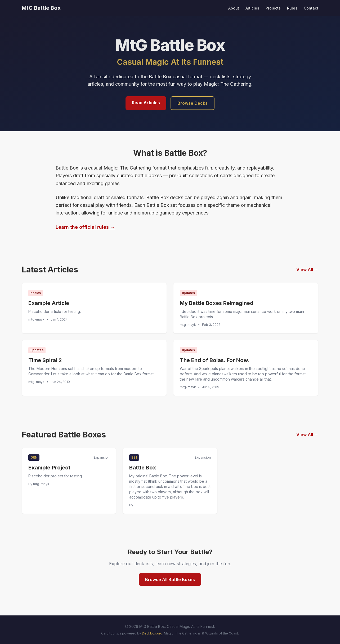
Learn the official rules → (85, 227)
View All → (307, 270)
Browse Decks (193, 103)
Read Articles (146, 103)
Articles (252, 8)
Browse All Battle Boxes (170, 579)
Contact (311, 8)
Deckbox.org (152, 633)
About (234, 8)
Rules (292, 8)
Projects (273, 8)
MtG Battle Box (41, 8)
